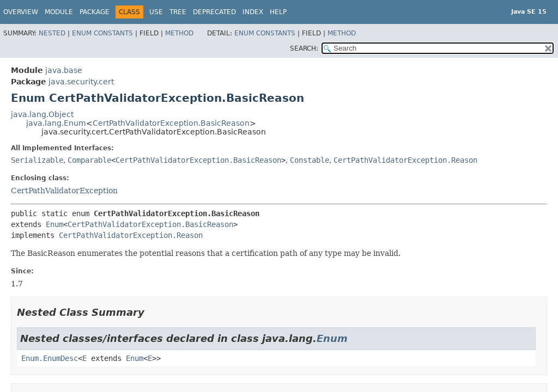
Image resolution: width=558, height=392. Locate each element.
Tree (178, 12)
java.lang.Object (42, 114)
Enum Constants (102, 33)
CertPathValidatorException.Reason (405, 160)
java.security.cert (81, 82)
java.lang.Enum (56, 123)
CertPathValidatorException (64, 191)
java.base (64, 70)
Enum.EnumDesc (50, 358)
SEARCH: (304, 48)
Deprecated (214, 12)
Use (156, 12)
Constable (310, 160)
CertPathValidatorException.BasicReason (171, 123)
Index (253, 12)
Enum (54, 224)
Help (278, 12)
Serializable (37, 160)
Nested (52, 33)
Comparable (89, 160)
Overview (21, 12)
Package (95, 12)
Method (179, 33)
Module (59, 12)
